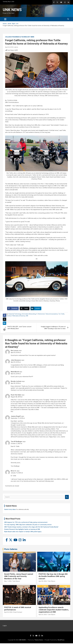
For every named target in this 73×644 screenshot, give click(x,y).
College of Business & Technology (18, 37)
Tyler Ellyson (16, 582)
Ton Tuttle (61, 315)
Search (67, 498)
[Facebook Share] (13, 309)
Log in (5, 626)
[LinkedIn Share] (36, 309)
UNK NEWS (12, 10)
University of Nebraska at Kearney (15, 317)
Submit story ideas (10, 510)
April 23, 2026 (43, 615)
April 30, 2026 (43, 582)
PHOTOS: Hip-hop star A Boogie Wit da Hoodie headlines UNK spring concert (53, 577)
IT (37, 315)
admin (16, 47)
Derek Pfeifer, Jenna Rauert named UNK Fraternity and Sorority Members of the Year (19, 577)
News (32, 37)
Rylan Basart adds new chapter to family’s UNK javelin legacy (23, 532)
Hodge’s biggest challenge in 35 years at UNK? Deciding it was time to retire (53, 328)
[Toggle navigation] (5, 19)
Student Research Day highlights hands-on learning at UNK (22, 530)
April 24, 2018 (9, 47)
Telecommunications (52, 315)
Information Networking (29, 315)
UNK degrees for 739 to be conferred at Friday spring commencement (26, 523)
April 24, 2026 (8, 613)
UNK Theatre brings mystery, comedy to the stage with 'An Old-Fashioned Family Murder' (31, 528)
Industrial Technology (15, 315)
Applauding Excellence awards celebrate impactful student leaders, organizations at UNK (54, 610)
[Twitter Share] (25, 309)
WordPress (61, 641)
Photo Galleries (11, 550)
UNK (27, 317)
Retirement (41, 315)
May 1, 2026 (8, 582)
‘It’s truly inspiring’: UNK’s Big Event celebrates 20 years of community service (28, 525)
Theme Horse (39, 641)
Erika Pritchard (18, 613)
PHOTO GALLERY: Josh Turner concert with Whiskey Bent (19, 328)
